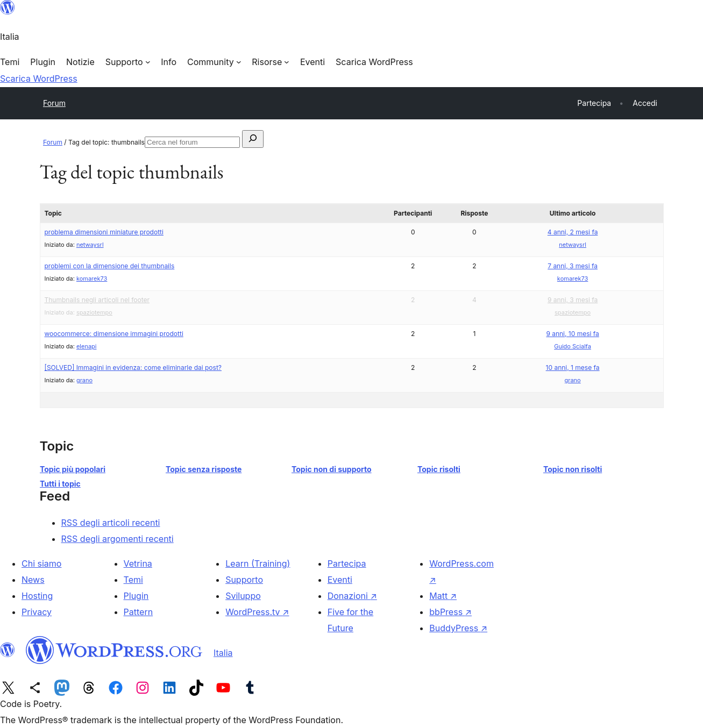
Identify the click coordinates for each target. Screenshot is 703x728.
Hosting (37, 596)
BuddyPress (458, 628)
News (33, 580)
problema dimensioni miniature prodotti (104, 232)
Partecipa (347, 563)
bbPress (450, 612)
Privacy (37, 612)
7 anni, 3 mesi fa (573, 266)
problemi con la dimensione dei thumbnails (110, 266)
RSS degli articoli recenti (111, 523)
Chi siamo (41, 563)
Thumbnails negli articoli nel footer (97, 300)
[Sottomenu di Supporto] (128, 62)
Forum (54, 103)
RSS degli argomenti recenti (118, 539)
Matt (443, 596)
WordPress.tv (257, 612)
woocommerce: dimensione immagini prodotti (114, 334)
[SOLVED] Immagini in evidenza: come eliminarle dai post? (133, 367)
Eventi (340, 580)
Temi (133, 580)
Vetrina (138, 563)
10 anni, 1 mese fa (573, 367)
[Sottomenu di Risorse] (271, 62)
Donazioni (352, 596)
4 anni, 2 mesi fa (573, 232)
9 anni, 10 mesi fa (572, 334)
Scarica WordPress (39, 78)
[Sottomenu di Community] (214, 62)
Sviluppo (243, 596)
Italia (223, 653)
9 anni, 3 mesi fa (573, 300)
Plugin (136, 596)
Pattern (139, 612)
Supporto (244, 580)
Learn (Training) (258, 563)
